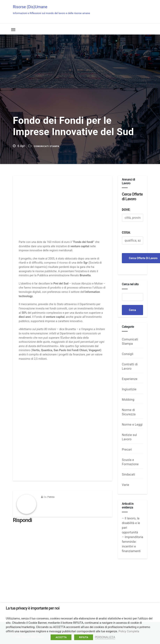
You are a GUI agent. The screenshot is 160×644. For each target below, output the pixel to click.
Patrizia (51, 497)
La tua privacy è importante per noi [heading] (33, 608)
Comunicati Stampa (47, 146)
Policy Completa (129, 631)
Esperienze (130, 379)
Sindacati (128, 474)
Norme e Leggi (132, 425)
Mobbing (128, 400)
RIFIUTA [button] (84, 637)
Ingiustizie (129, 389)
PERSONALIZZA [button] (105, 637)
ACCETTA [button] (61, 637)
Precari (127, 450)
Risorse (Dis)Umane (51, 10)
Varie (125, 485)
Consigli (128, 354)
